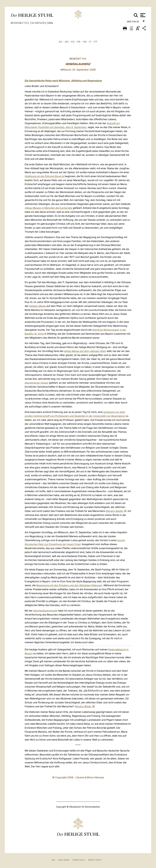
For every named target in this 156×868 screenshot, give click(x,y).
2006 (51, 23)
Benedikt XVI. (20, 23)
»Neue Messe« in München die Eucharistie (48, 208)
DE (60, 42)
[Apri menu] (142, 15)
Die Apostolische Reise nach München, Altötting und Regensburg (63, 81)
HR (85, 42)
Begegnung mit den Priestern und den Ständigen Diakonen (69, 585)
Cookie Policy (79, 860)
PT (96, 42)
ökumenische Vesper (36, 383)
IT (90, 42)
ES (73, 42)
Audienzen (39, 23)
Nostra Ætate (83, 706)
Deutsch (134, 22)
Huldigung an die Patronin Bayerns (44, 176)
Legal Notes (64, 860)
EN (67, 42)
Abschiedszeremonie (45, 611)
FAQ (53, 860)
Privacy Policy (95, 860)
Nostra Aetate (115, 511)
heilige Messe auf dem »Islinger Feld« (85, 351)
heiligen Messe (37, 306)
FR (79, 42)
